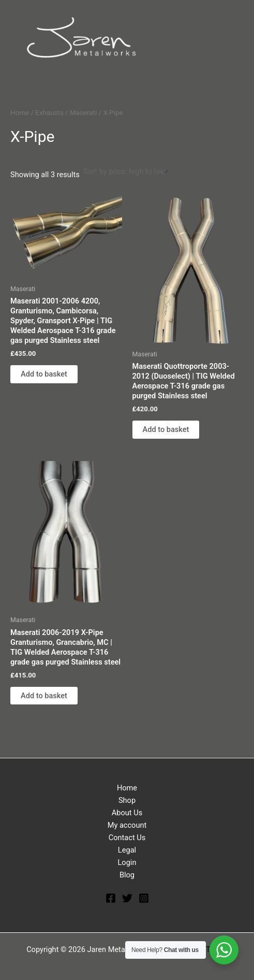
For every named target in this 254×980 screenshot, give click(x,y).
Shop (127, 800)
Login (127, 862)
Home (20, 113)
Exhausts (49, 113)
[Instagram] (144, 898)
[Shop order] (125, 172)
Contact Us (127, 838)
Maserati (83, 113)
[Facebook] (111, 898)
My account (127, 825)
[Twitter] (127, 898)
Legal (127, 850)
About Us (127, 813)
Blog (127, 875)
